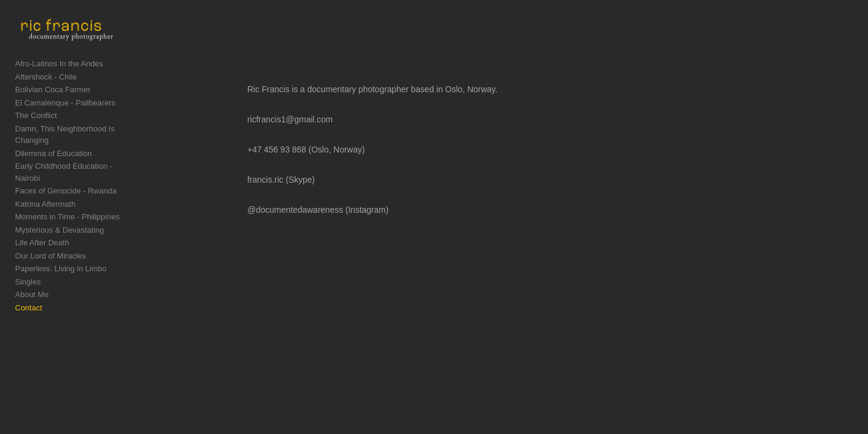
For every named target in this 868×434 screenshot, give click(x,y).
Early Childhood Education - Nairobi (77, 171)
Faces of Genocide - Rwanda (66, 185)
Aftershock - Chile (46, 94)
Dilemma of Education (53, 159)
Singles (28, 275)
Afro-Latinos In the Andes (59, 81)
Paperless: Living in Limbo (61, 263)
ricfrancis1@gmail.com (342, 119)
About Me (32, 288)
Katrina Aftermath (45, 197)
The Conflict (36, 133)
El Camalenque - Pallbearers (65, 120)
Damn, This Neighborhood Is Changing (83, 146)
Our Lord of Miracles (51, 249)
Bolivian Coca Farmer (53, 107)
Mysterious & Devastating (59, 223)
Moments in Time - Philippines (67, 211)
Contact (29, 301)
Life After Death (42, 237)
